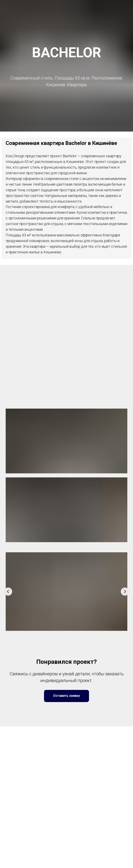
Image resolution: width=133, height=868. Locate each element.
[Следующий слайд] (125, 592)
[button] (66, 696)
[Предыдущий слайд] (8, 592)
